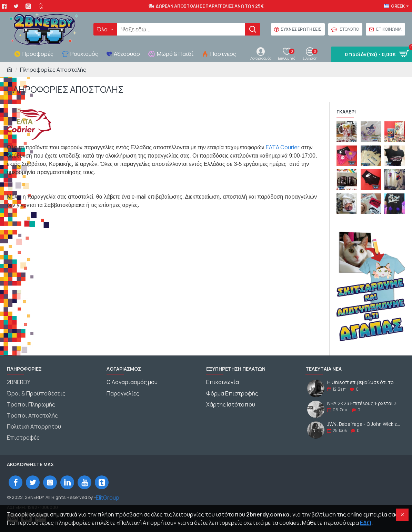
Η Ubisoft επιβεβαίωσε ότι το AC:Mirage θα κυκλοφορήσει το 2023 (364, 382)
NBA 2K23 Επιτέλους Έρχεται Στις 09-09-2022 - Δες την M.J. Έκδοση (364, 403)
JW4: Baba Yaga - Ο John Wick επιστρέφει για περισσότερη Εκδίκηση (364, 424)
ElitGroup (108, 493)
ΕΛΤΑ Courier (283, 147)
